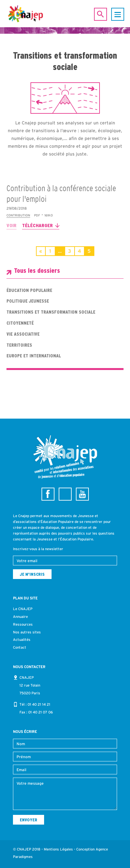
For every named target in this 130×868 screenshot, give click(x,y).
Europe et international (34, 356)
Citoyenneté (20, 323)
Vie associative (23, 334)
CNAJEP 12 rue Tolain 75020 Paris (30, 685)
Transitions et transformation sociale (51, 312)
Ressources (23, 624)
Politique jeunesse (28, 301)
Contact (20, 647)
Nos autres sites (27, 632)
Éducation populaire (29, 290)
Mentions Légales (58, 849)
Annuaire (20, 617)
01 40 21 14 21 (39, 704)
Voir (12, 225)
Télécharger (37, 225)
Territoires (19, 345)
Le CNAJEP (23, 609)
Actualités (22, 640)
